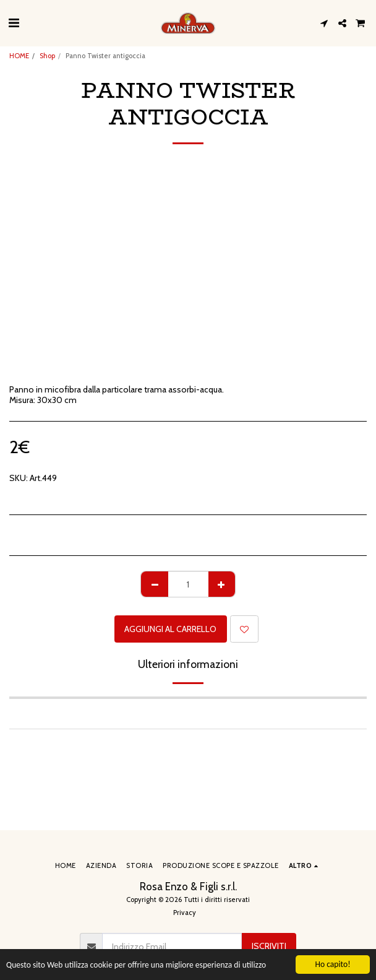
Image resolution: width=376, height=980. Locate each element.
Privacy (185, 913)
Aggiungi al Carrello (170, 629)
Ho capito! (332, 964)
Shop (47, 56)
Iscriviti (269, 946)
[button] (14, 23)
